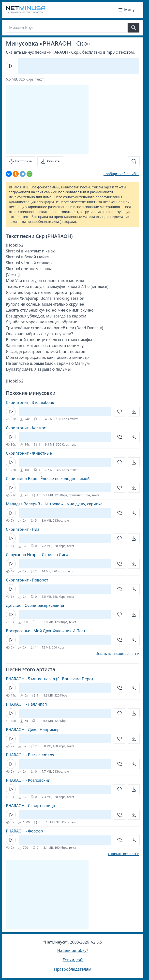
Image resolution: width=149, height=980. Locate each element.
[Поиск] (67, 28)
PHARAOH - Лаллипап (26, 704)
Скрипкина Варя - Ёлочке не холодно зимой (48, 479)
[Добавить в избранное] (134, 161)
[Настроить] (20, 161)
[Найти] (134, 28)
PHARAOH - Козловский (28, 780)
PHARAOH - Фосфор (24, 831)
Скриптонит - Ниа (23, 529)
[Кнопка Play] (11, 66)
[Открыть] (134, 412)
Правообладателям (73, 969)
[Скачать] (50, 161)
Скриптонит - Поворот (27, 580)
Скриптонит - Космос (26, 428)
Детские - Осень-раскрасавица (35, 605)
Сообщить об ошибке (121, 174)
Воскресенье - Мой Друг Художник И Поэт (46, 631)
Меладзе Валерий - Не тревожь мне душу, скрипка (54, 504)
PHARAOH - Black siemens (30, 755)
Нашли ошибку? (73, 950)
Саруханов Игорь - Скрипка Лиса (37, 555)
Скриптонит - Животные (29, 453)
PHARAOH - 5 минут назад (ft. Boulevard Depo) (49, 679)
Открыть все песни (124, 854)
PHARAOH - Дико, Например (33, 730)
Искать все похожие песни (117, 654)
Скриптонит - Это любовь (30, 402)
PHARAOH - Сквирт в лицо (30, 806)
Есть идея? (73, 960)
